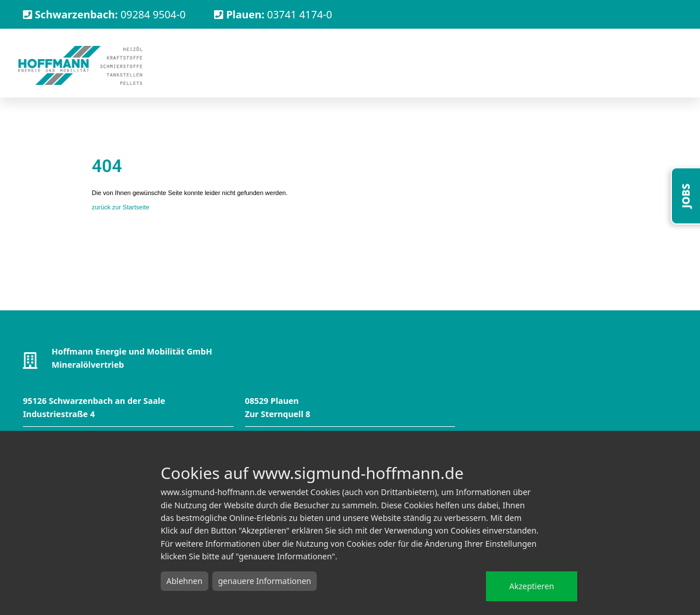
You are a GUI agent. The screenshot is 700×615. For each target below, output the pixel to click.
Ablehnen (184, 581)
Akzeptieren (531, 586)
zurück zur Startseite (120, 207)
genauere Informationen (265, 581)
